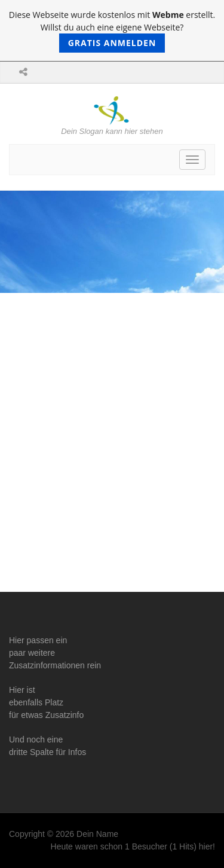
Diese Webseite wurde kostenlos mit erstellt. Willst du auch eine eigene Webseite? (112, 31)
